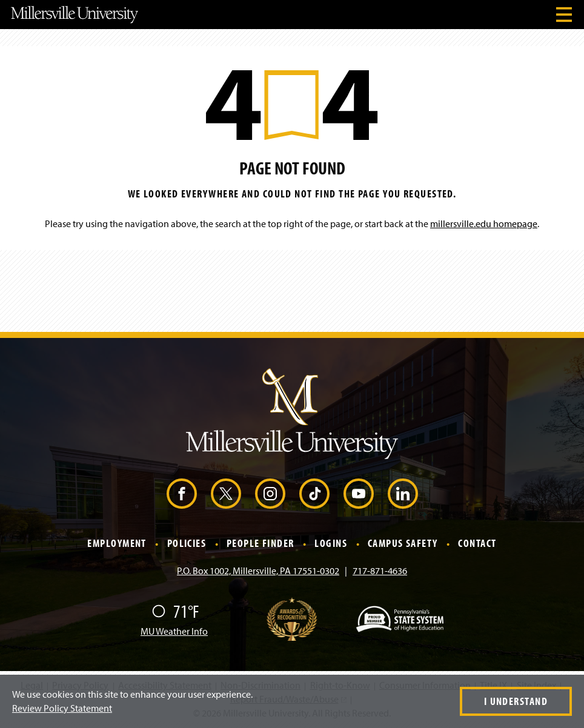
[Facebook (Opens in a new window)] (182, 494)
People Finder (260, 544)
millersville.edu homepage (484, 223)
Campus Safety (403, 544)
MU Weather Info (174, 631)
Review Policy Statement (62, 708)
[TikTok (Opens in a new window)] (314, 494)
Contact (477, 544)
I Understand (516, 701)
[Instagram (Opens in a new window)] (270, 494)
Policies (187, 544)
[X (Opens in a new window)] (226, 494)
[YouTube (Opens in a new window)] (359, 494)
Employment (117, 544)
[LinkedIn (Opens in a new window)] (403, 494)
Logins (331, 544)
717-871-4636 (380, 571)
